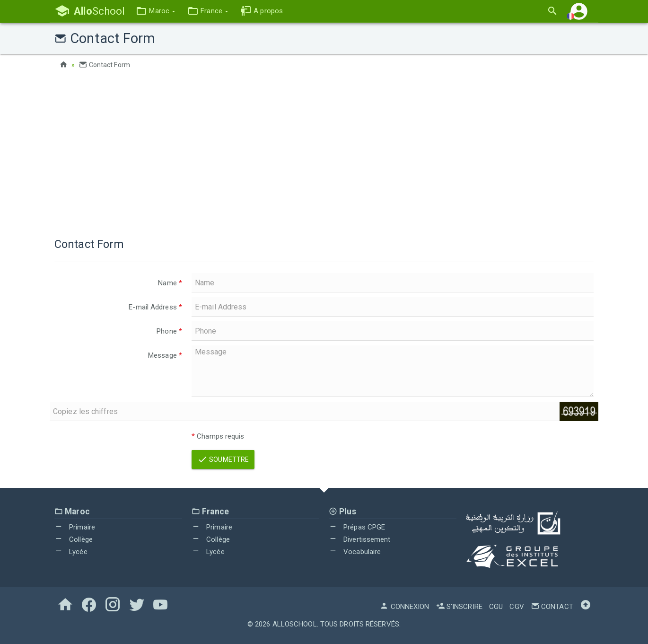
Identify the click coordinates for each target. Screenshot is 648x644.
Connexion (404, 607)
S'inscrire (459, 607)
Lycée (71, 552)
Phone (169, 331)
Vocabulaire (355, 552)
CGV (517, 607)
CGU (496, 607)
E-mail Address (155, 307)
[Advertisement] (324, 151)
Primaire (75, 527)
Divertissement (360, 539)
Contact (552, 607)
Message (165, 355)
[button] (155, 11)
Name (170, 283)
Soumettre (223, 459)
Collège (74, 539)
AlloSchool (295, 624)
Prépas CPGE (357, 527)
